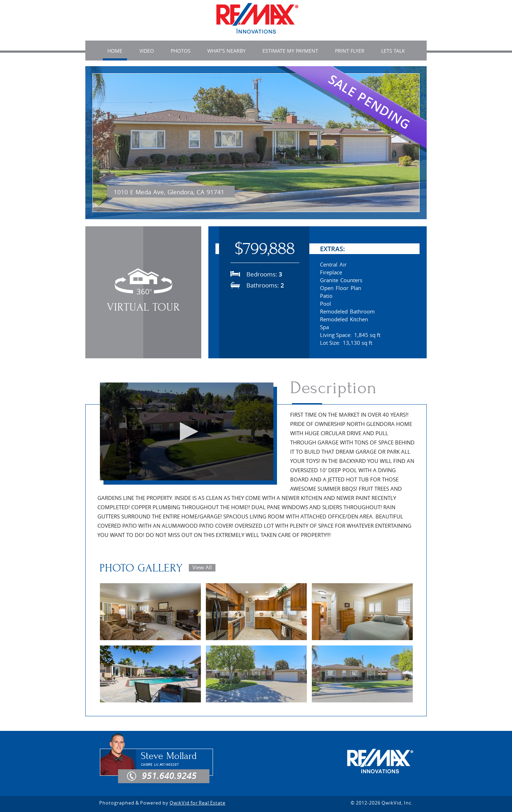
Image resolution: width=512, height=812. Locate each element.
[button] (187, 431)
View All (202, 567)
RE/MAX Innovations (380, 761)
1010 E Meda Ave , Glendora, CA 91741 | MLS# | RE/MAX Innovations (257, 19)
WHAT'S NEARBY (226, 51)
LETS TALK (393, 51)
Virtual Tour (143, 307)
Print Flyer (350, 51)
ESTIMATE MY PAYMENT (290, 51)
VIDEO (147, 51)
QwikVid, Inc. (397, 803)
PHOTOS (181, 51)
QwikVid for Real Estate (198, 803)
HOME (115, 51)
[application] (187, 431)
